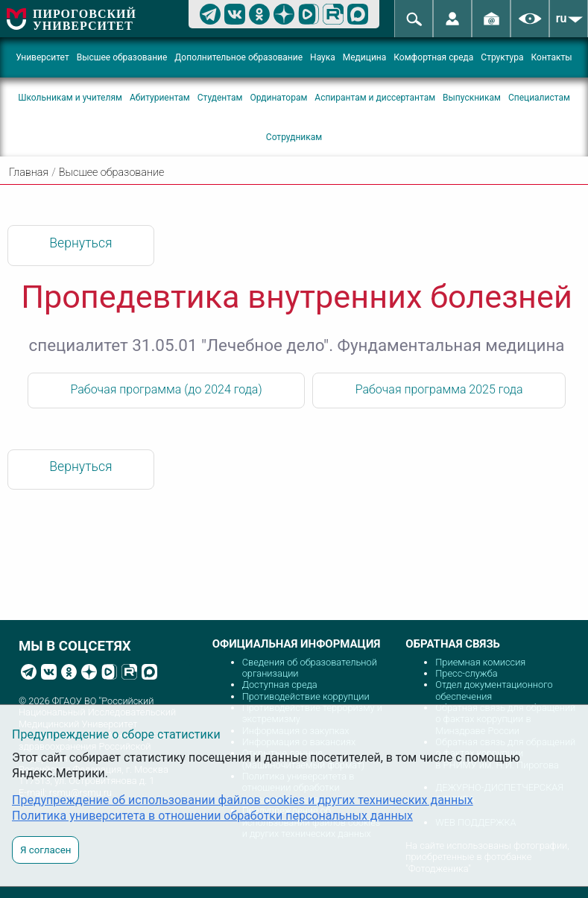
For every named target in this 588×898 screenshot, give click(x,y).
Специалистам (539, 98)
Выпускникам (472, 98)
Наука (323, 57)
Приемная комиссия (480, 662)
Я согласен (45, 850)
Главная (29, 173)
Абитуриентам (160, 98)
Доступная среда (280, 684)
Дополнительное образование (238, 57)
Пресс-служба (466, 673)
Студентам (220, 98)
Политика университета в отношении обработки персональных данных (212, 816)
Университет (42, 57)
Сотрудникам (294, 137)
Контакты (552, 57)
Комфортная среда (433, 57)
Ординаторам (278, 98)
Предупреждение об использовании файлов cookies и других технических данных (243, 800)
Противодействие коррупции (306, 696)
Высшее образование (122, 57)
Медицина (365, 57)
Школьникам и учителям (70, 98)
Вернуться (80, 243)
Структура (502, 57)
